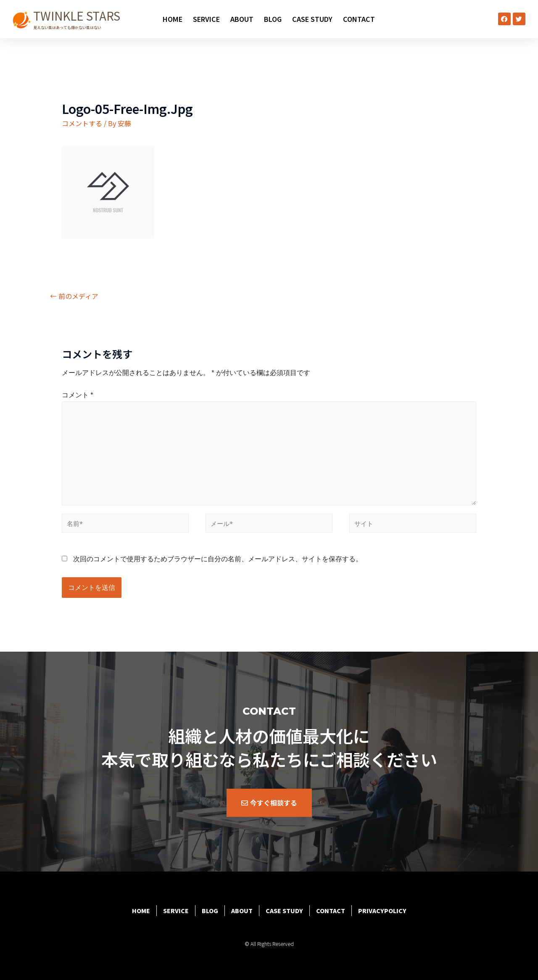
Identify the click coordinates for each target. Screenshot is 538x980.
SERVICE (206, 19)
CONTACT (359, 19)
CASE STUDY (312, 19)
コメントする (82, 123)
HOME (173, 19)
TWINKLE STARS (77, 16)
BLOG (273, 19)
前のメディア (74, 296)
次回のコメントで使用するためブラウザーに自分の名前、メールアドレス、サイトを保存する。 (218, 559)
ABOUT (242, 19)
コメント (78, 395)
